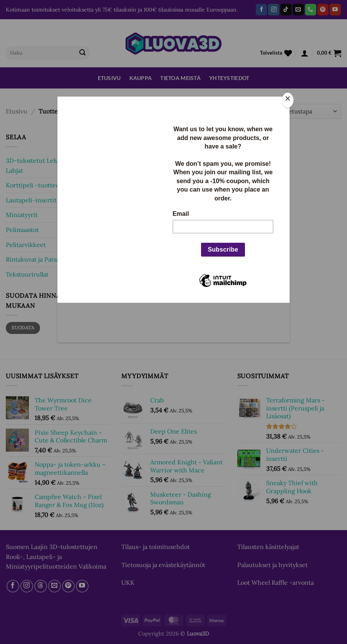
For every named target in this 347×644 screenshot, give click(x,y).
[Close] (288, 100)
